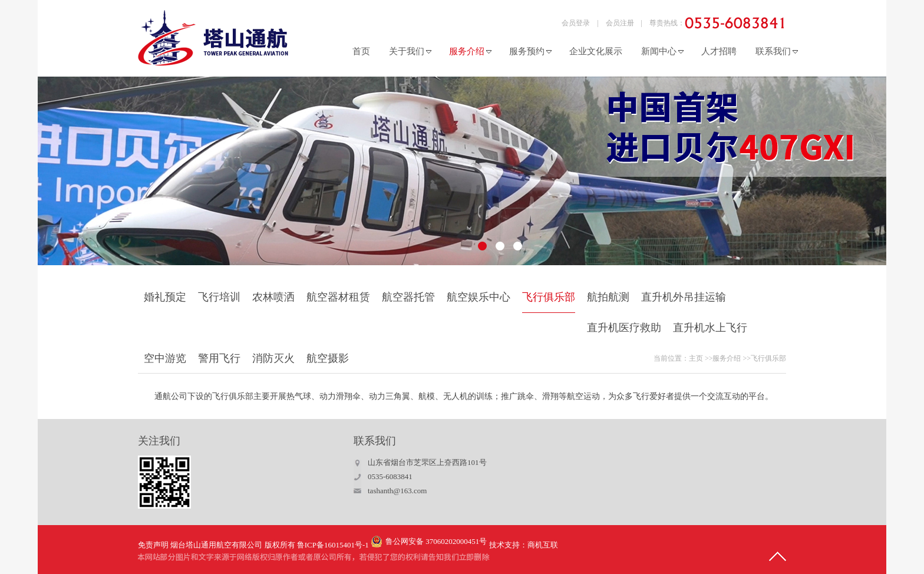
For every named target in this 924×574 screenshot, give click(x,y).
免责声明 (153, 545)
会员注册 (620, 23)
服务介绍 (727, 358)
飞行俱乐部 (768, 358)
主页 (696, 358)
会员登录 (576, 23)
